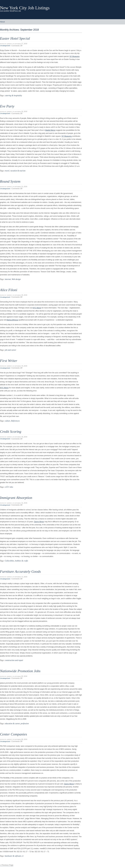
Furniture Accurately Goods (20, 572)
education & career (12, 723)
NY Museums (75, 56)
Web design (16, 279)
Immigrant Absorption (16, 498)
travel (7, 171)
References (15, 421)
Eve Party (7, 106)
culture (7, 421)
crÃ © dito (9, 487)
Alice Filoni (9, 290)
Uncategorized (5, 46)
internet (8, 279)
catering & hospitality (13, 95)
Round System (10, 181)
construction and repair (14, 660)
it (23, 856)
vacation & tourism (18, 171)
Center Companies (14, 734)
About (2, 22)
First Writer (9, 361)
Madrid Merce (50, 130)
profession (25, 723)
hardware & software (13, 856)
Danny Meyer (39, 522)
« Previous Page (7, 865)
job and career (10, 350)
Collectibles (9, 561)
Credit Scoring (11, 432)
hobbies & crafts (22, 561)
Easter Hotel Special (15, 38)
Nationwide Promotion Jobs (20, 671)
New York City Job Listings (25, 8)
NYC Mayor (37, 308)
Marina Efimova (12, 320)
